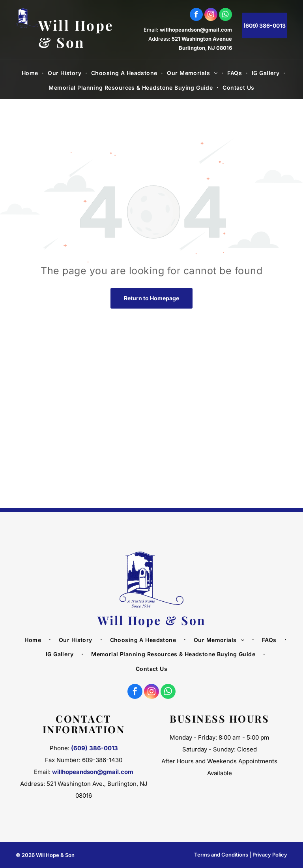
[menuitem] (31, 73)
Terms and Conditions (221, 855)
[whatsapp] (225, 15)
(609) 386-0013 (94, 748)
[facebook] (196, 15)
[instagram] (211, 15)
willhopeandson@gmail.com (196, 30)
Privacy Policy (270, 855)
